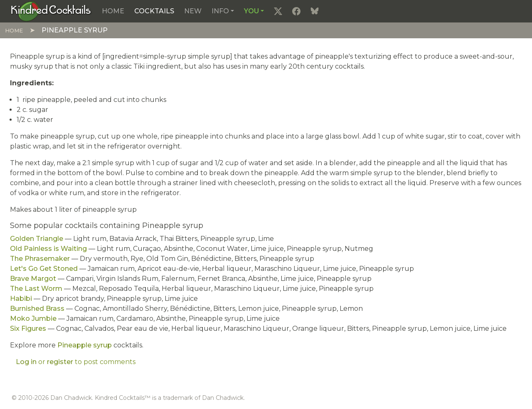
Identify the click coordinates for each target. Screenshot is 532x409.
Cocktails (154, 11)
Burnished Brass (37, 309)
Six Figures (28, 328)
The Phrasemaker (40, 259)
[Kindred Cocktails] (51, 11)
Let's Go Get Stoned (44, 269)
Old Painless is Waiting (48, 249)
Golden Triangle (37, 239)
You (251, 11)
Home (113, 11)
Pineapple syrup (85, 345)
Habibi (21, 299)
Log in (26, 362)
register (60, 362)
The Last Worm (36, 289)
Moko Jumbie (33, 319)
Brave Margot (33, 279)
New (193, 11)
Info (220, 11)
